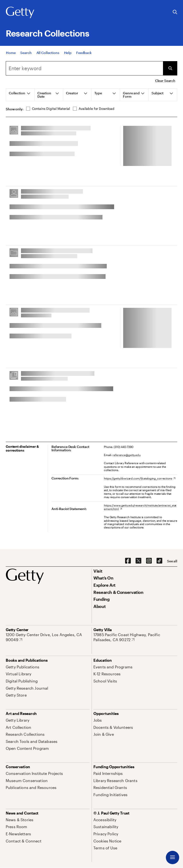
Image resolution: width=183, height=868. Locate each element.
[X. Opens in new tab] (138, 561)
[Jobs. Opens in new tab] (98, 720)
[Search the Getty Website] (175, 12)
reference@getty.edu (127, 455)
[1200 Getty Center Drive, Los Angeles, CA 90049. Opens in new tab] (48, 637)
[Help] (68, 54)
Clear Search (165, 81)
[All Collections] (48, 54)
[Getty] (20, 13)
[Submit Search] (170, 68)
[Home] (11, 54)
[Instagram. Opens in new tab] (149, 561)
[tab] (20, 95)
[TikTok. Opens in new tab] (159, 561)
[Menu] (173, 857)
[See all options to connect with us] (172, 561)
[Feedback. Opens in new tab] (84, 54)
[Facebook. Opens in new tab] (128, 561)
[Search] (26, 54)
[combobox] (84, 68)
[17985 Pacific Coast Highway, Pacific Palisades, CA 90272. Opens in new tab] (135, 637)
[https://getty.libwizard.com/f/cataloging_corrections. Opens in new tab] (140, 478)
